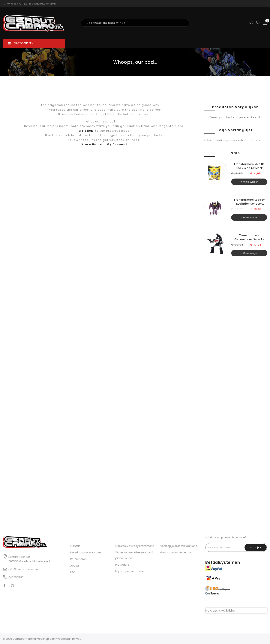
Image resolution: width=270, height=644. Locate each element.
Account (76, 566)
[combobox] (135, 23)
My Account (117, 144)
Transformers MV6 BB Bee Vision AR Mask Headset (249, 166)
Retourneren (78, 559)
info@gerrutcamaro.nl (40, 4)
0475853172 (12, 4)
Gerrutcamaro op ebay (176, 552)
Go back (86, 131)
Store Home (92, 144)
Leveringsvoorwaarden (86, 552)
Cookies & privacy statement (135, 546)
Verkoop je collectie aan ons (179, 546)
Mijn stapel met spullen (130, 571)
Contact (76, 546)
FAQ (73, 572)
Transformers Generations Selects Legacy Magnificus (249, 237)
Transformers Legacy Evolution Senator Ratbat (249, 202)
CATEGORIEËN (21, 43)
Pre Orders (122, 565)
